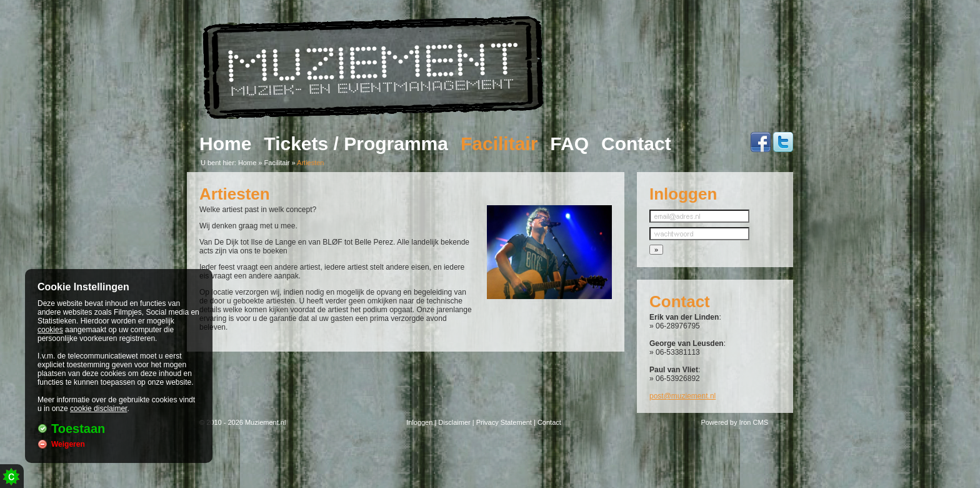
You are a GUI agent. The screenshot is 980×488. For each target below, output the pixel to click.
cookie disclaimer (98, 409)
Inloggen (419, 422)
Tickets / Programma (356, 144)
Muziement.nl (265, 422)
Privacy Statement (504, 422)
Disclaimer (454, 422)
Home (225, 144)
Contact (636, 144)
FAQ (569, 144)
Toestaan (78, 429)
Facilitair (499, 144)
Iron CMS (754, 422)
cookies (50, 330)
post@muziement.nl (682, 396)
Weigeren (68, 444)
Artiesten (310, 163)
